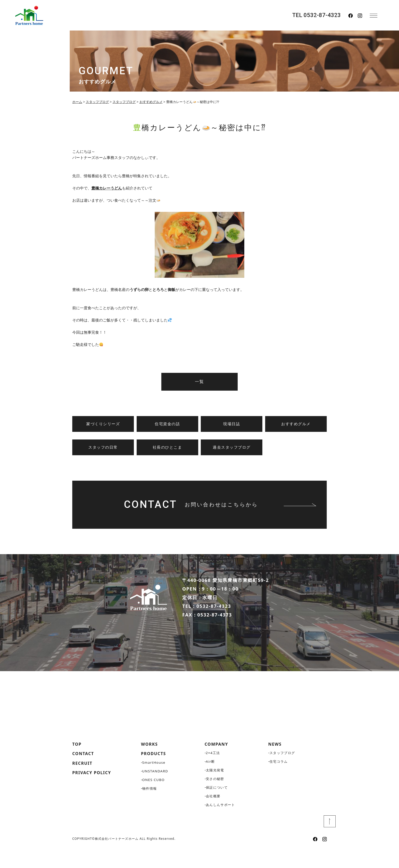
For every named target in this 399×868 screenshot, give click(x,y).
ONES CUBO (154, 799)
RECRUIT (84, 783)
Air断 (211, 780)
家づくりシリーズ (103, 424)
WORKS (150, 762)
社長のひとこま (167, 447)
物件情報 (150, 808)
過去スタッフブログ (232, 447)
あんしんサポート (222, 823)
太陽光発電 (216, 789)
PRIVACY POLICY (94, 793)
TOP (77, 762)
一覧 (199, 382)
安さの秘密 (216, 797)
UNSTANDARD (156, 790)
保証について (218, 806)
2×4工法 (213, 771)
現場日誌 (232, 424)
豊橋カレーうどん (107, 188)
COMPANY (218, 762)
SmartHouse (154, 782)
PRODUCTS (155, 773)
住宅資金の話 (167, 424)
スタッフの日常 (103, 447)
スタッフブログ (283, 771)
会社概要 (214, 815)
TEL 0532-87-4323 (316, 15)
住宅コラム (279, 780)
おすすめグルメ (296, 424)
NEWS (276, 762)
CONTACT (84, 773)
